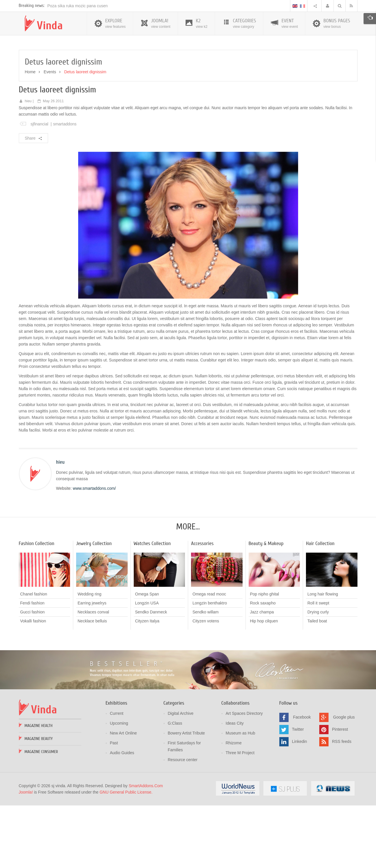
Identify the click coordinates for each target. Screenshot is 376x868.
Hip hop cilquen (264, 684)
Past (114, 806)
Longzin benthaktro (210, 666)
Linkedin (300, 804)
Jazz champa (262, 675)
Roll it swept (318, 666)
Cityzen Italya (147, 684)
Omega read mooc (209, 657)
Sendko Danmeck (151, 675)
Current (117, 776)
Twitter (298, 792)
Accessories (202, 606)
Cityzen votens (206, 684)
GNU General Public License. (126, 855)
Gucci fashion (33, 675)
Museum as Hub (241, 796)
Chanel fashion (34, 657)
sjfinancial (39, 187)
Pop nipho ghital (265, 657)
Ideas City (235, 786)
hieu (28, 164)
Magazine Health (39, 788)
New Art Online (123, 796)
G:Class (175, 786)
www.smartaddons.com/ (95, 551)
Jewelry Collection (94, 606)
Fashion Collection (37, 606)
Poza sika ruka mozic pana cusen (78, 69)
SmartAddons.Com (146, 849)
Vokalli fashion (33, 684)
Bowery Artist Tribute (186, 796)
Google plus (344, 780)
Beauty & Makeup (266, 606)
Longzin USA (147, 666)
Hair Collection (320, 606)
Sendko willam (206, 675)
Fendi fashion (32, 666)
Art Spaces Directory (244, 776)
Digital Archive (181, 776)
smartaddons (65, 187)
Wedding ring (89, 657)
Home (30, 135)
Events (50, 135)
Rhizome (234, 806)
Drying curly (318, 675)
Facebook (302, 780)
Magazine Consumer (41, 815)
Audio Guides (122, 816)
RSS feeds (342, 804)
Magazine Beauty (39, 802)
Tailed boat (317, 684)
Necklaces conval (93, 675)
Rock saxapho (263, 666)
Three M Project (240, 816)
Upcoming (119, 786)
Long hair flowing (323, 657)
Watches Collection (152, 606)
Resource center (183, 823)
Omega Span (147, 657)
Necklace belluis (92, 684)
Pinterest (340, 792)
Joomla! (26, 855)
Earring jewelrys (92, 666)
